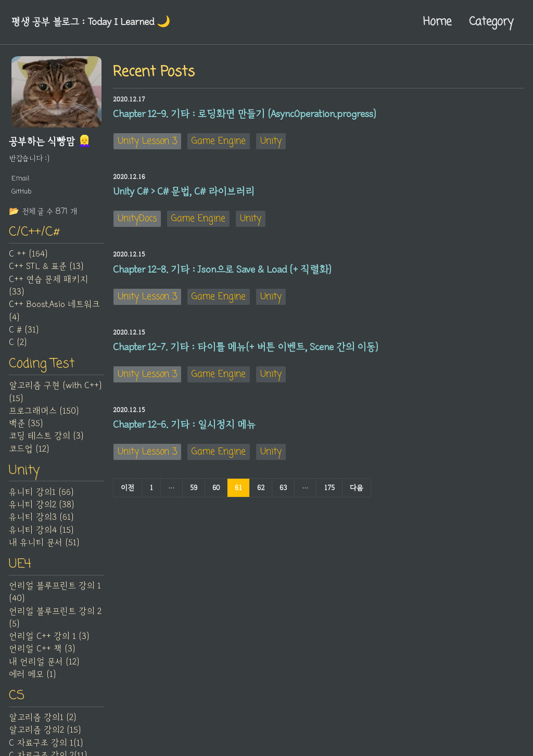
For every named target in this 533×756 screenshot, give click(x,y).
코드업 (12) (29, 449)
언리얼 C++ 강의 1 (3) (49, 636)
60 (216, 488)
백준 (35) (26, 424)
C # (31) (24, 330)
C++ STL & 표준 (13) (46, 266)
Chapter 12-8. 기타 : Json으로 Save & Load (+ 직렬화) (222, 270)
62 (261, 488)
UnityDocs (137, 219)
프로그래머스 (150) (44, 411)
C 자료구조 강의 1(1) (46, 743)
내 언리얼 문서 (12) (44, 662)
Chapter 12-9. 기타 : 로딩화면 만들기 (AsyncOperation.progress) (244, 114)
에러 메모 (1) (32, 674)
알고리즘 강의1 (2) (42, 717)
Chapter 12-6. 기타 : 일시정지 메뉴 (184, 425)
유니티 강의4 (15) (41, 530)
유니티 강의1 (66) (41, 492)
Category (491, 22)
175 (329, 488)
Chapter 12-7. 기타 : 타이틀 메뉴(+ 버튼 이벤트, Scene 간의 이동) (245, 347)
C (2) (18, 342)
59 (194, 488)
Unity (271, 141)
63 (283, 488)
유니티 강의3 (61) (41, 517)
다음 (357, 488)
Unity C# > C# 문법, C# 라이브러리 (184, 191)
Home (437, 22)
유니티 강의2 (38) (41, 505)
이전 (128, 488)
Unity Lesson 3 (147, 141)
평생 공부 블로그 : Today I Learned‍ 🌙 (91, 22)
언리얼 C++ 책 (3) (42, 649)
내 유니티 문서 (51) (44, 543)
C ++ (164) (28, 254)
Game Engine (219, 141)
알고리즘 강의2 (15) (45, 730)
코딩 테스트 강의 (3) (46, 436)
